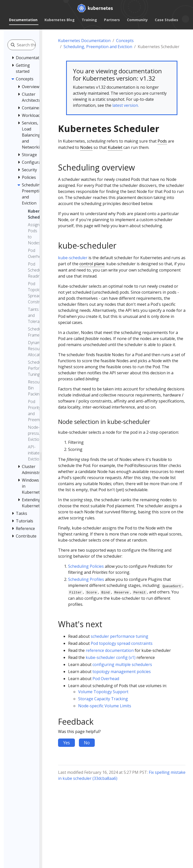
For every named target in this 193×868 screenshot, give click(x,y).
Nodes (86, 147)
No (87, 743)
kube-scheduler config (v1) (111, 657)
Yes (66, 743)
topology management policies (122, 672)
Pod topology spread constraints (122, 643)
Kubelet (115, 147)
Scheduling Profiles (86, 579)
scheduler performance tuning (119, 636)
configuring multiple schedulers (122, 664)
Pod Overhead (106, 679)
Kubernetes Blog (60, 20)
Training (89, 20)
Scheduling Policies (86, 566)
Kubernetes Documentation (84, 41)
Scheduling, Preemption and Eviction (98, 47)
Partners (112, 20)
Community (137, 20)
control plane (92, 264)
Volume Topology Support (103, 692)
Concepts (125, 41)
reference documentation (110, 650)
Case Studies (166, 20)
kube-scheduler (73, 258)
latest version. (126, 105)
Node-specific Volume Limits (105, 706)
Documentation (23, 20)
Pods (162, 141)
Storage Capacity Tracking (103, 699)
